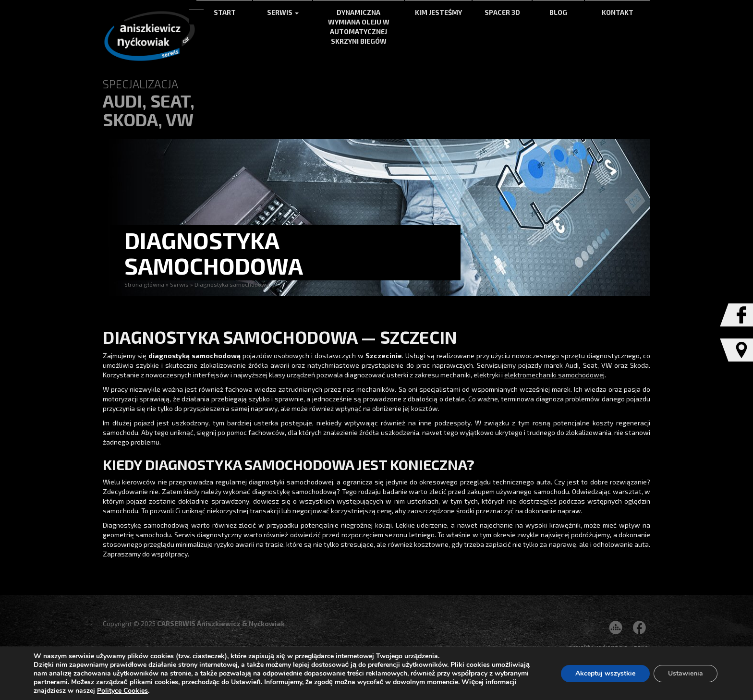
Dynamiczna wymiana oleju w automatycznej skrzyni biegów (359, 27)
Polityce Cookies (122, 691)
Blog (558, 12)
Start (225, 12)
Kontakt (618, 12)
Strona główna (144, 284)
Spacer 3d (502, 12)
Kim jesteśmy (438, 12)
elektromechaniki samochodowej (554, 375)
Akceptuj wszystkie (605, 673)
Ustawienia (686, 673)
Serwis (283, 12)
